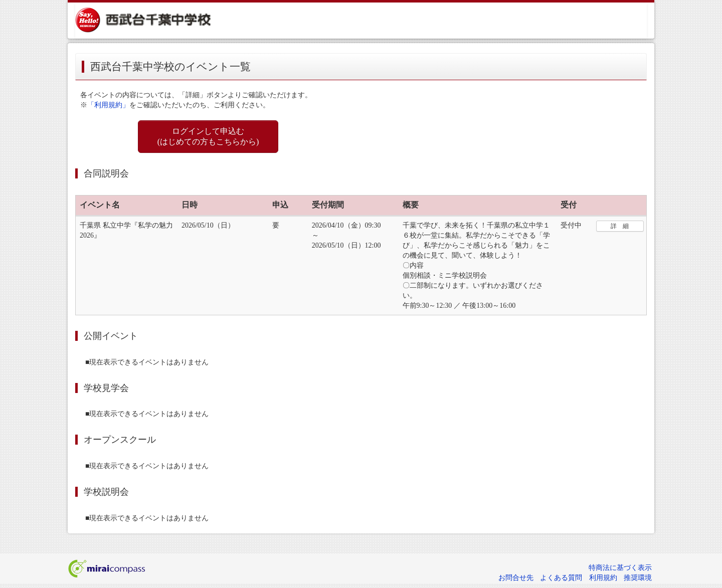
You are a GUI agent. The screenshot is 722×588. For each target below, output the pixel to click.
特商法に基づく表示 (620, 568)
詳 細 (620, 226)
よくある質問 (561, 578)
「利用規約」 (108, 105)
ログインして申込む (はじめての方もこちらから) (208, 136)
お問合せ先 (516, 578)
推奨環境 (638, 578)
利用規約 (603, 578)
